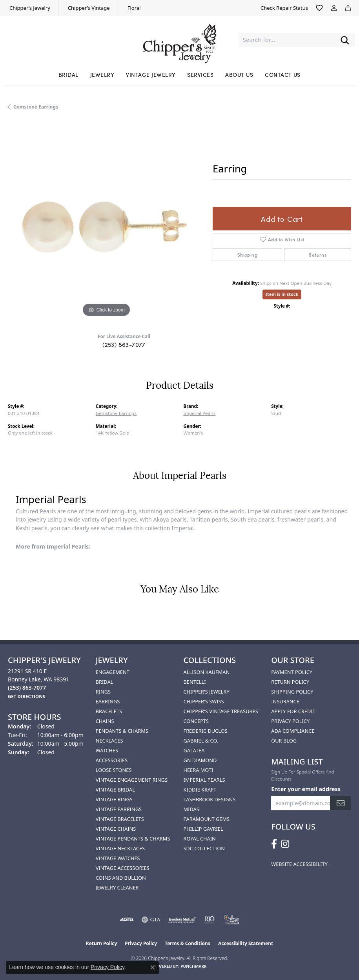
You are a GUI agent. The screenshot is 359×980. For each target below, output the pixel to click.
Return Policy (290, 682)
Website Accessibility (299, 864)
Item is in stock (282, 294)
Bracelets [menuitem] (109, 711)
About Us (239, 74)
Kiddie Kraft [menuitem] (200, 790)
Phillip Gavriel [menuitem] (203, 829)
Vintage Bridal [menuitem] (115, 790)
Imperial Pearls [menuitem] (204, 780)
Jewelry (102, 74)
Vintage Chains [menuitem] (116, 829)
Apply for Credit (293, 711)
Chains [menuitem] (105, 721)
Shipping (247, 255)
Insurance (285, 701)
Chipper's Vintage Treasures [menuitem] (221, 711)
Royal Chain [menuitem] (200, 839)
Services (200, 74)
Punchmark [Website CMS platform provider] (194, 966)
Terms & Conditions (188, 943)
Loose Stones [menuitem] (114, 770)
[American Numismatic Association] (231, 920)
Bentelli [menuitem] (195, 682)
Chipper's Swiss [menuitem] (204, 701)
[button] (319, 8)
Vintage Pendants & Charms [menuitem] (133, 839)
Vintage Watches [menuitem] (118, 858)
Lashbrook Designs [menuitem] (210, 799)
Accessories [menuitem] (112, 760)
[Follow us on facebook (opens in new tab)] (274, 844)
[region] (106, 221)
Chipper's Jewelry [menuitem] (207, 692)
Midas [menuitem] (191, 809)
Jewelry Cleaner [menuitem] (117, 888)
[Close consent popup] (153, 967)
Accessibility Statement (246, 943)
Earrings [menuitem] (108, 701)
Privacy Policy (290, 721)
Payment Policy (292, 672)
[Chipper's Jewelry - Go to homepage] (179, 40)
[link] (29, 8)
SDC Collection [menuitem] (204, 848)
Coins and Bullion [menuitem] (121, 878)
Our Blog (284, 741)
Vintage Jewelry (151, 74)
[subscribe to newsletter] (341, 803)
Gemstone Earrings (36, 107)
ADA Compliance (293, 731)
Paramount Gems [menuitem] (207, 819)
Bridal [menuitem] (105, 682)
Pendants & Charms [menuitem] (122, 731)
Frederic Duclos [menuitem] (206, 731)
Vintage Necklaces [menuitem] (120, 848)
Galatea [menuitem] (194, 750)
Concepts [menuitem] (196, 721)
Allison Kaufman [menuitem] (207, 672)
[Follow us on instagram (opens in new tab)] (285, 844)
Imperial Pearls (200, 413)
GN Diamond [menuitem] (200, 760)
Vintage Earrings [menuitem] (119, 809)
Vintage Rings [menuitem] (114, 799)
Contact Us (283, 74)
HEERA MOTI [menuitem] (199, 770)
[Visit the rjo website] (210, 920)
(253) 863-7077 (124, 344)
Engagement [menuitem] (113, 672)
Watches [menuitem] (107, 750)
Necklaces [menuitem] (109, 741)
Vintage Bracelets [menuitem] (120, 819)
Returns (317, 255)
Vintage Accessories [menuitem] (123, 868)
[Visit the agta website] (127, 920)
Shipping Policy (292, 692)
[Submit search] (345, 40)
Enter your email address (306, 789)
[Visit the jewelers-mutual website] (182, 920)
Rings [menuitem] (103, 692)
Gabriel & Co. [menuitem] (201, 741)
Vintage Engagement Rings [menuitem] (132, 780)
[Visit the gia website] (151, 920)
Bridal (68, 74)
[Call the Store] (27, 687)
